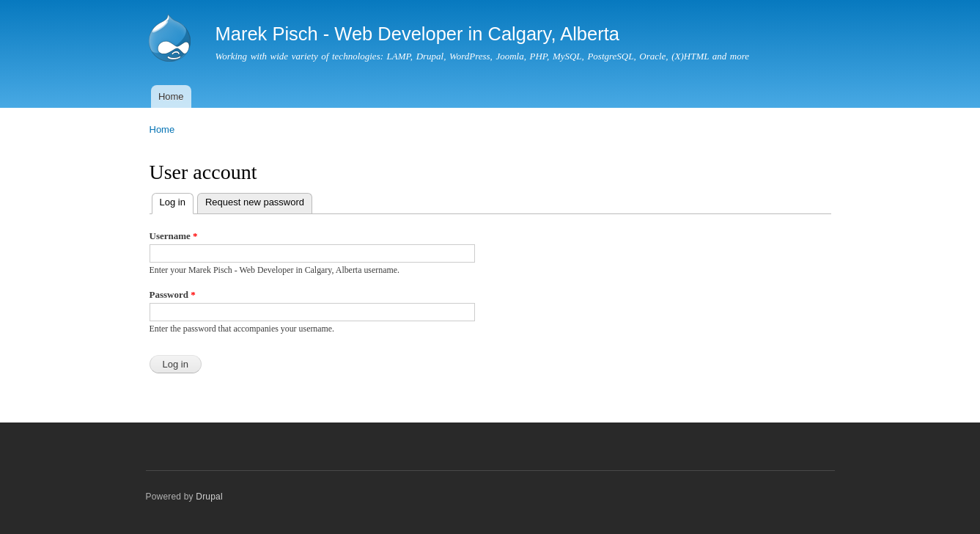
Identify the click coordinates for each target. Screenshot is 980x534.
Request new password (255, 202)
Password (173, 295)
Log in (177, 201)
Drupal (209, 497)
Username (174, 236)
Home (171, 96)
